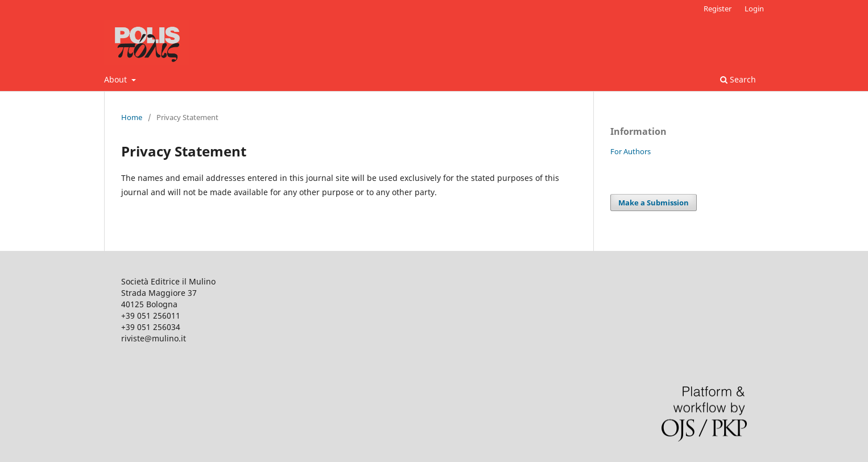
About (117, 79)
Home (132, 117)
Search (738, 79)
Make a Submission (654, 203)
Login (754, 9)
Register (718, 9)
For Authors (631, 151)
